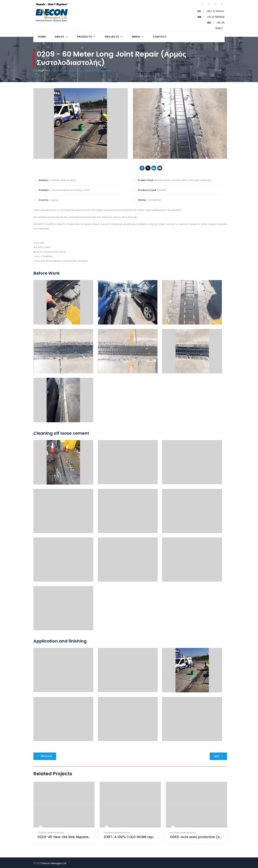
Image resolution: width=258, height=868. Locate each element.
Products (86, 37)
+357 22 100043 (215, 11)
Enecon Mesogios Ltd (54, 863)
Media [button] (138, 37)
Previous (44, 756)
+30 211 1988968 (216, 17)
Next (219, 756)
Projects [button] (114, 37)
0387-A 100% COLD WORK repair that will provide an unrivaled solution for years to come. (130, 837)
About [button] (61, 37)
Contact (160, 37)
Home (42, 37)
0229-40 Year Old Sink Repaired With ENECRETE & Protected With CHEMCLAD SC (64, 837)
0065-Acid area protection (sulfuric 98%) (197, 837)
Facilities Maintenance (51, 833)
